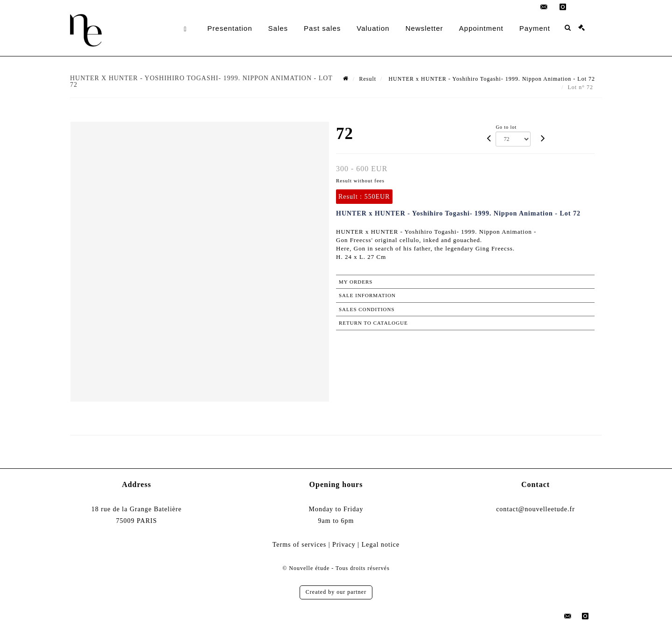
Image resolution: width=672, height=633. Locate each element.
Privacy (344, 545)
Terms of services (300, 545)
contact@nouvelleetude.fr (535, 509)
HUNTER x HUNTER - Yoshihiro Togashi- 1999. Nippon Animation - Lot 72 (491, 79)
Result (367, 79)
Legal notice (381, 545)
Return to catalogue (373, 323)
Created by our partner (336, 592)
